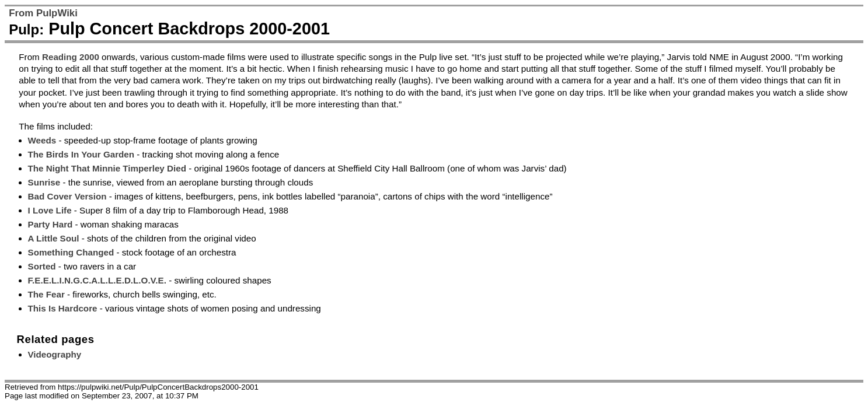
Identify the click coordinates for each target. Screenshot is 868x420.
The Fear (46, 294)
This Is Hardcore (63, 308)
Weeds (42, 140)
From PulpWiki (43, 13)
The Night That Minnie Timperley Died (107, 168)
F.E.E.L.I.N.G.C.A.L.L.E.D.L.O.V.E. (97, 280)
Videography (55, 354)
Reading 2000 (71, 57)
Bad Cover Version (67, 196)
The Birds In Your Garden (81, 154)
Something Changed (71, 252)
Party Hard (50, 224)
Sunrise (44, 182)
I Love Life (50, 210)
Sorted (42, 266)
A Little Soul (54, 238)
